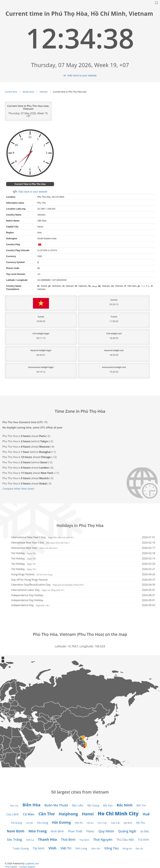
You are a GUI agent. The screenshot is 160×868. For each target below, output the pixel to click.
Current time (11, 92)
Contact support (27, 867)
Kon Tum (102, 823)
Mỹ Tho (141, 823)
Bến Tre (141, 805)
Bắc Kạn (108, 805)
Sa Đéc (145, 831)
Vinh (52, 848)
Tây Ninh (39, 848)
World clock (28, 92)
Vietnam (44, 92)
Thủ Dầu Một (125, 840)
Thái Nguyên (103, 840)
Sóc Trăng (15, 840)
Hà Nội (29, 823)
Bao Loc (14, 805)
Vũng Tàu (112, 848)
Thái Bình (68, 840)
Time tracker (11, 867)
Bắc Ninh (125, 805)
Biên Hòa (32, 805)
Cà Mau (29, 814)
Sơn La (30, 840)
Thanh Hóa (47, 839)
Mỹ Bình (128, 823)
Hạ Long (42, 823)
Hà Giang (16, 823)
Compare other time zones (18, 489)
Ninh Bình (57, 831)
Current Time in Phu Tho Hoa (30, 184)
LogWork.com (32, 864)
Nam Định (16, 831)
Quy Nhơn (106, 831)
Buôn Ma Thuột (56, 805)
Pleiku (90, 831)
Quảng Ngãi (127, 831)
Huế (146, 814)
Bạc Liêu (78, 805)
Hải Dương (61, 822)
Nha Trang (38, 831)
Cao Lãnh (13, 814)
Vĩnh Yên (96, 849)
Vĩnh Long (81, 848)
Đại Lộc (140, 849)
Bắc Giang (93, 805)
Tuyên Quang (21, 848)
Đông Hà (127, 849)
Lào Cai (115, 823)
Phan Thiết (75, 831)
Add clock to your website (82, 76)
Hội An (79, 823)
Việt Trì (66, 848)
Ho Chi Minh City (118, 814)
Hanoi (88, 814)
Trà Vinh (143, 840)
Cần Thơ (47, 814)
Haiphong (68, 814)
